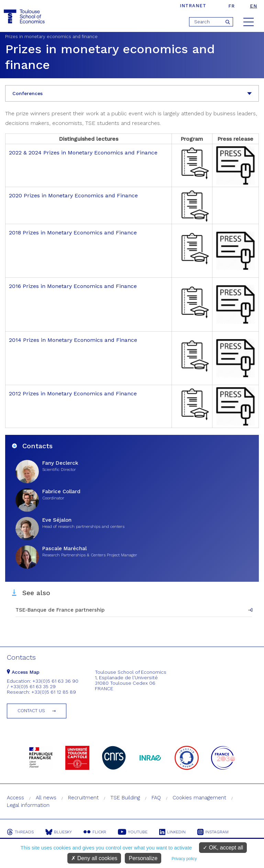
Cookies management (199, 798)
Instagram (213, 832)
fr (232, 6)
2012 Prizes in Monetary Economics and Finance (73, 394)
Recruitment (83, 798)
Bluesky (59, 832)
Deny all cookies (94, 858)
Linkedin (172, 832)
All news (46, 798)
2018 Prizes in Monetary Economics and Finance (73, 233)
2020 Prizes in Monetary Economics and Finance (73, 195)
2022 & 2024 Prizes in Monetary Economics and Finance (83, 153)
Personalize (143, 858)
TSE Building (125, 798)
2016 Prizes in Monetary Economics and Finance (73, 286)
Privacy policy (184, 859)
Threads (20, 832)
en (254, 6)
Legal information (28, 805)
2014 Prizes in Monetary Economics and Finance (73, 340)
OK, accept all (223, 848)
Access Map (23, 672)
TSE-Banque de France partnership (60, 610)
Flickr (95, 832)
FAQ (156, 798)
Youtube (133, 832)
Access (15, 798)
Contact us (31, 711)
